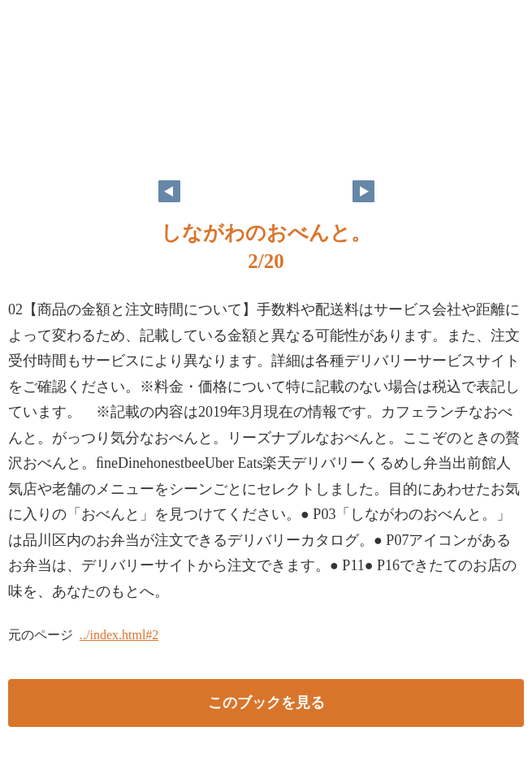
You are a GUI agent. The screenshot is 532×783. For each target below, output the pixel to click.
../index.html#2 (119, 635)
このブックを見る (266, 703)
